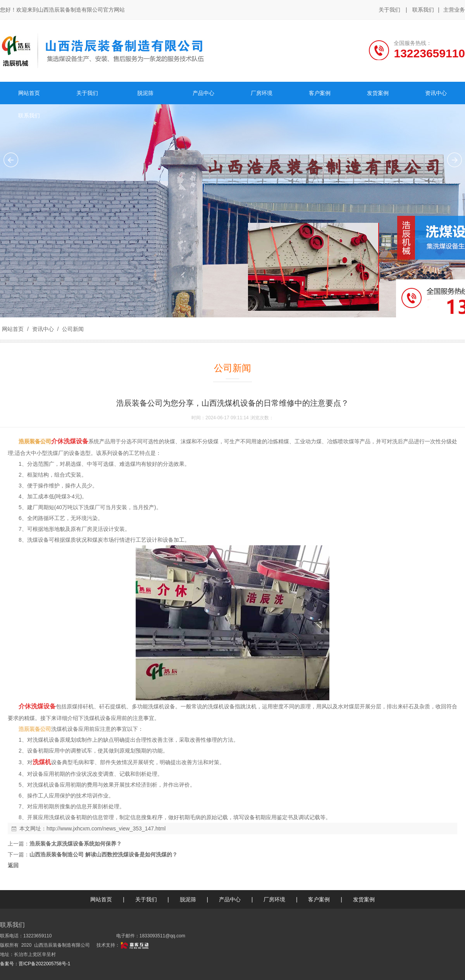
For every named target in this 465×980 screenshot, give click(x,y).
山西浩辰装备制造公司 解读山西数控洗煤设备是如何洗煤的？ (103, 854)
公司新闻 (72, 329)
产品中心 (230, 899)
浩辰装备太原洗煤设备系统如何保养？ (76, 844)
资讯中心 (43, 329)
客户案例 (319, 899)
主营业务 (454, 10)
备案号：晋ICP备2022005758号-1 (35, 964)
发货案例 (364, 899)
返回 (13, 865)
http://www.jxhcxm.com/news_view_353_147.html (106, 828)
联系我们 (423, 10)
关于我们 (389, 10)
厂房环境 (274, 899)
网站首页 (13, 329)
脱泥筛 (188, 899)
